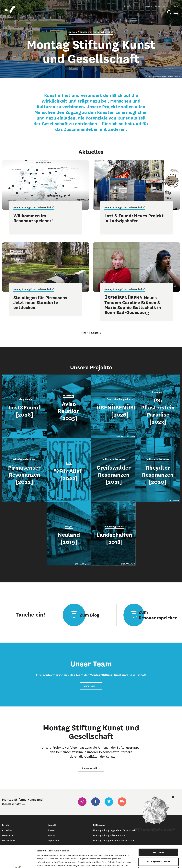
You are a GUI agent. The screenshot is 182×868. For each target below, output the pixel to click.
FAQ (176, 6)
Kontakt (128, 6)
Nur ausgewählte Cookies (159, 839)
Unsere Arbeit (91, 768)
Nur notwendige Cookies (158, 849)
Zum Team (91, 686)
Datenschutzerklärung (97, 850)
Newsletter (148, 6)
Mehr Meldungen (91, 333)
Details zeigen (146, 862)
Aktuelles (167, 6)
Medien (137, 6)
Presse (158, 6)
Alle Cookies (158, 830)
